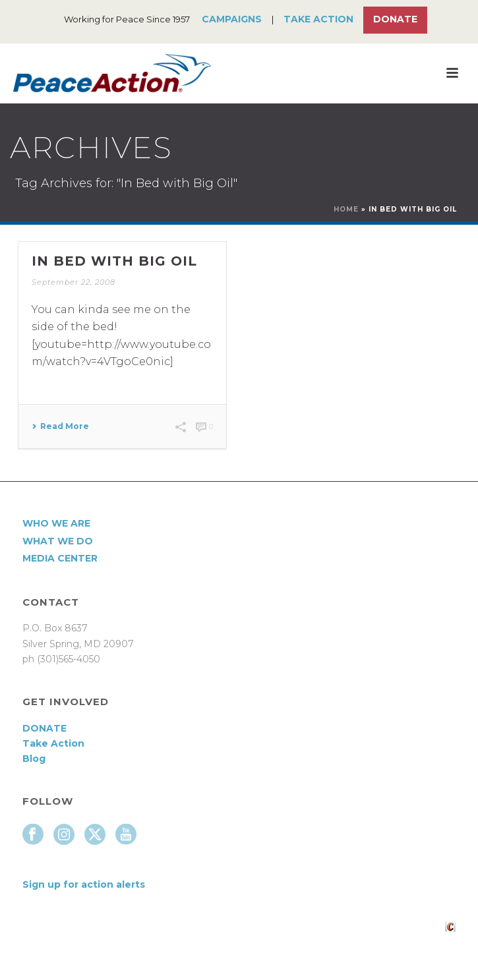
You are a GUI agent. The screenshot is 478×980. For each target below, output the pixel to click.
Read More (60, 426)
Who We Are (56, 523)
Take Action (318, 19)
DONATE (45, 728)
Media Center (60, 558)
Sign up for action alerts (84, 884)
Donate (395, 19)
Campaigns (232, 19)
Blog (34, 759)
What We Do (58, 541)
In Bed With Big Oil (114, 261)
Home (346, 209)
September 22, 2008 (74, 282)
